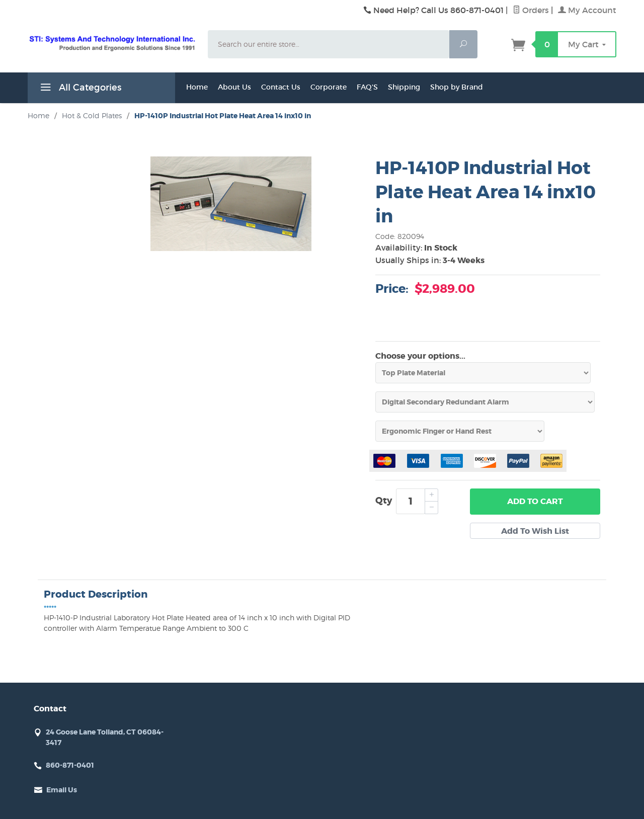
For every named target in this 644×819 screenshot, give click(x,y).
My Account (587, 10)
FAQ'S (367, 87)
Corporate (329, 87)
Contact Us (281, 87)
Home (197, 87)
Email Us (62, 790)
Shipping (404, 87)
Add (535, 502)
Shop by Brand (457, 87)
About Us (234, 87)
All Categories (79, 89)
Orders (531, 10)
